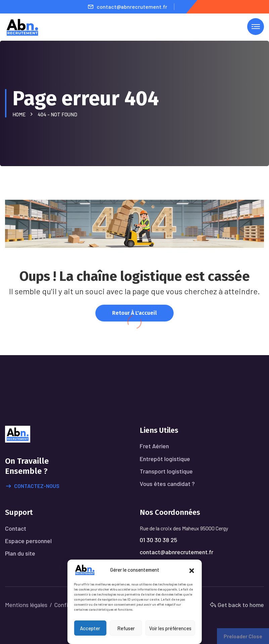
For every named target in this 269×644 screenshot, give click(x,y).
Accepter (90, 628)
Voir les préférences (170, 628)
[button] (192, 570)
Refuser (126, 628)
